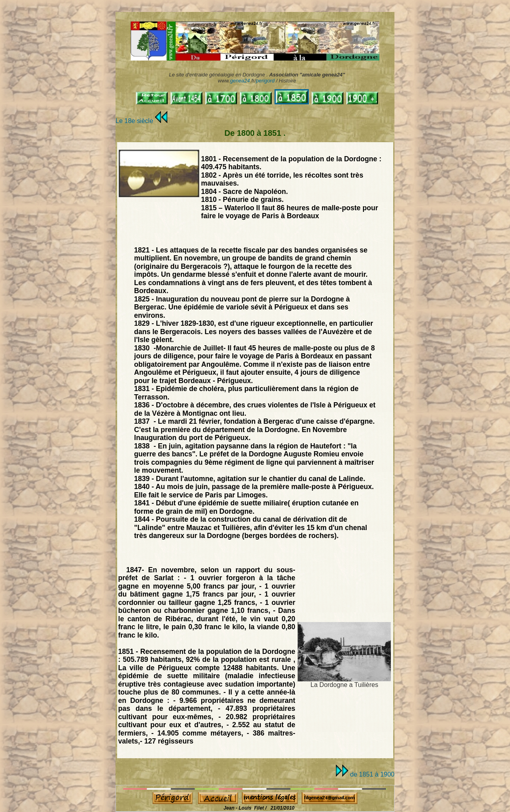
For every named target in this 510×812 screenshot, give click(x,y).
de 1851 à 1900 (365, 774)
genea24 (240, 81)
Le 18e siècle (141, 121)
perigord (265, 81)
